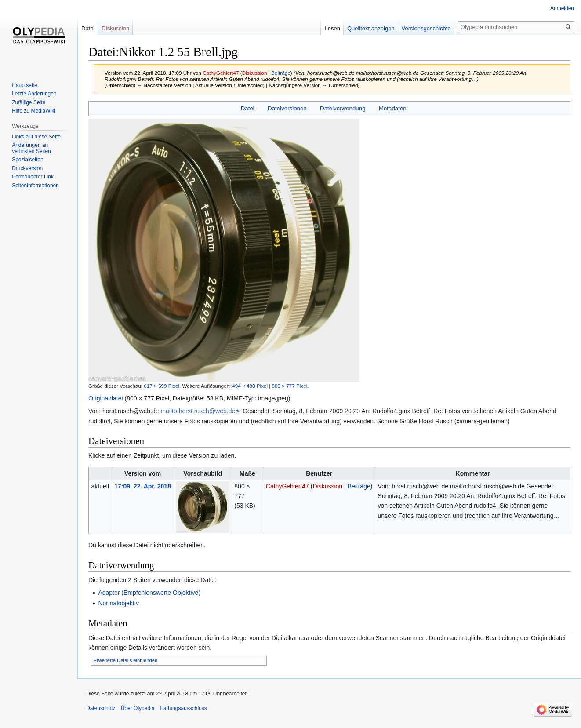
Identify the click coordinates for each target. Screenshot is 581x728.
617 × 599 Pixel (162, 386)
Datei (248, 108)
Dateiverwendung (343, 108)
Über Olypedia (138, 708)
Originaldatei (106, 398)
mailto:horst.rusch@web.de (198, 411)
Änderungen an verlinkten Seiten (31, 148)
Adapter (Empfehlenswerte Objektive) (149, 593)
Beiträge (281, 73)
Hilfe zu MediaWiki (34, 111)
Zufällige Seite (29, 102)
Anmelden (562, 8)
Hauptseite (24, 85)
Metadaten (393, 108)
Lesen (332, 28)
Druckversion (27, 168)
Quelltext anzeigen (371, 28)
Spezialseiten (27, 160)
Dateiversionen (287, 108)
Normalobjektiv (118, 603)
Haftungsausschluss (183, 708)
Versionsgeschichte (426, 28)
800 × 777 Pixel (290, 386)
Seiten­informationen (35, 186)
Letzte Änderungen (34, 94)
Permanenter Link (33, 177)
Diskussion (255, 73)
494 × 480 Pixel (250, 386)
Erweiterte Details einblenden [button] (126, 660)
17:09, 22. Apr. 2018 (143, 486)
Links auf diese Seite (36, 137)
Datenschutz (101, 708)
